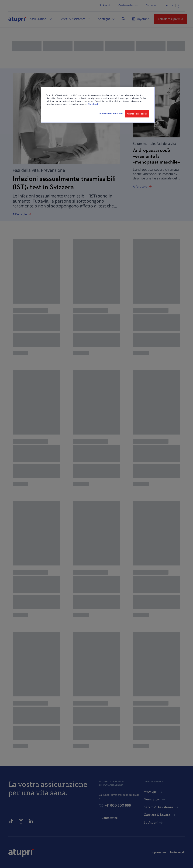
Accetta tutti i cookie (137, 114)
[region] (98, 105)
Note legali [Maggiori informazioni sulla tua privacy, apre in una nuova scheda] (93, 104)
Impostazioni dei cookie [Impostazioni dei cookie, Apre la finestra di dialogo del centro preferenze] (111, 114)
